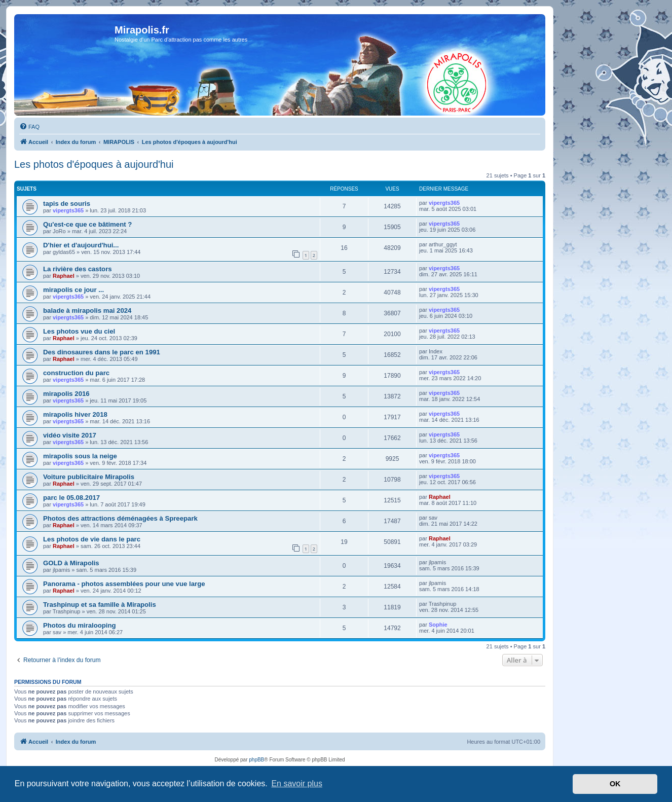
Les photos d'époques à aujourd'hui (94, 164)
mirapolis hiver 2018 (75, 414)
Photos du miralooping (80, 625)
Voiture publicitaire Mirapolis (89, 477)
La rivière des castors (78, 269)
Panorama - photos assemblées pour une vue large (124, 584)
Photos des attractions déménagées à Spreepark (120, 518)
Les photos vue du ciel (79, 331)
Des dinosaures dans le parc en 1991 (102, 352)
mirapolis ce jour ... (73, 290)
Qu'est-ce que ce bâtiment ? (87, 224)
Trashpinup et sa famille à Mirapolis (100, 605)
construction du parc (76, 373)
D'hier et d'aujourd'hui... (81, 245)
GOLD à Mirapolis (71, 563)
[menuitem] (29, 127)
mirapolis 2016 (66, 394)
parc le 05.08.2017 (71, 498)
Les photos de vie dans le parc (92, 539)
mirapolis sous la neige (80, 456)
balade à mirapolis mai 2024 (87, 311)
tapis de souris (67, 204)
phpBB (256, 760)
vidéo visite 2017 (70, 435)
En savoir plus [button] (297, 783)
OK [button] (615, 784)
